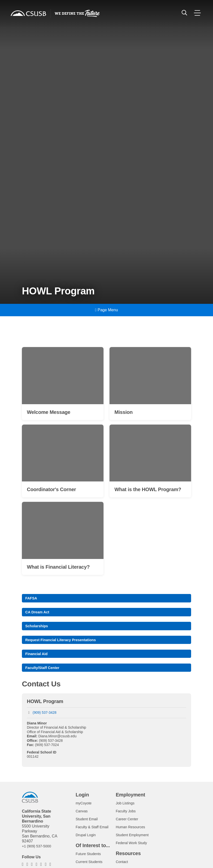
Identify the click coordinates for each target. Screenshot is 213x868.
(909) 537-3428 (45, 720)
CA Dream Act (39, 615)
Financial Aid (38, 660)
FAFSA (32, 600)
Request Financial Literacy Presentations (65, 645)
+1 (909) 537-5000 (38, 854)
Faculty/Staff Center (44, 675)
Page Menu (106, 310)
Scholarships (38, 630)
